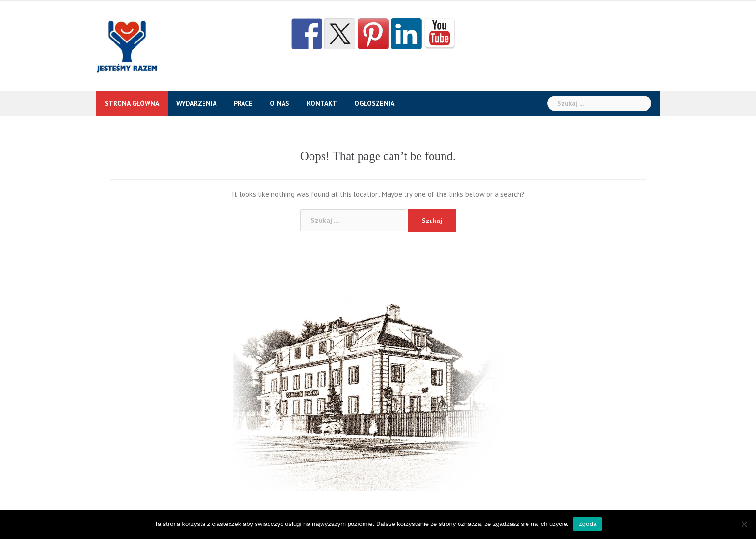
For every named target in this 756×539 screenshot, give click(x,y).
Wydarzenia (196, 103)
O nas (280, 103)
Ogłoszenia (374, 103)
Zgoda (587, 524)
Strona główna (132, 103)
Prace (243, 103)
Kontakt (322, 103)
